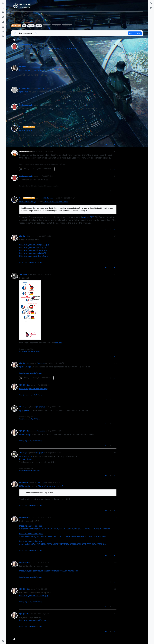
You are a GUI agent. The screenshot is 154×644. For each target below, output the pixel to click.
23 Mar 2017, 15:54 (42, 274)
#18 (115, 151)
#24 (115, 385)
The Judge (23, 274)
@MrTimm (24, 92)
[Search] (3, 37)
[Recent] (3, 8)
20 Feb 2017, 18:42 (47, 176)
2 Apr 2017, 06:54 (54, 431)
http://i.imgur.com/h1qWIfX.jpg (33, 250)
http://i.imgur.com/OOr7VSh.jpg (34, 595)
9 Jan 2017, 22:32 (46, 45)
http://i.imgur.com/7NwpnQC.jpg (34, 244)
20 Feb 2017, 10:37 (50, 127)
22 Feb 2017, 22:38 (65, 198)
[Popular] (3, 17)
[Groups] (3, 27)
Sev (21, 127)
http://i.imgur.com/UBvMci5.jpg (33, 256)
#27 (115, 453)
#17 (115, 127)
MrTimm (22, 67)
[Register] (151, 8)
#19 (115, 176)
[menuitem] (151, 3)
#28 (115, 482)
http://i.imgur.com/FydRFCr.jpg (29, 351)
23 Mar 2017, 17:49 (55, 363)
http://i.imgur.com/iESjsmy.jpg (33, 247)
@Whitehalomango (28, 201)
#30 (115, 562)
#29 (115, 517)
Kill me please (26, 459)
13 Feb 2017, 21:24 (54, 88)
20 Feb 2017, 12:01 (47, 151)
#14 (115, 67)
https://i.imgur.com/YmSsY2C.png (30, 262)
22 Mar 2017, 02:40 (44, 236)
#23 (115, 363)
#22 (115, 274)
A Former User (25, 88)
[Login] (151, 3)
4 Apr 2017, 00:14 (54, 453)
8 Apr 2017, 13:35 (43, 614)
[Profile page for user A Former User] (14, 90)
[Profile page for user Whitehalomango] (14, 153)
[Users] (3, 22)
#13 (115, 45)
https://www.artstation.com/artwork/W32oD (40, 70)
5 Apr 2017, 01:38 (43, 562)
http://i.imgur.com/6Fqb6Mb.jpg (34, 389)
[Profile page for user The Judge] (14, 276)
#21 (115, 236)
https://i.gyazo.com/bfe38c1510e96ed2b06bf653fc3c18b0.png (48, 48)
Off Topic (16, 26)
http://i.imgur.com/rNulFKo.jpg (33, 620)
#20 (115, 198)
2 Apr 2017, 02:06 (43, 385)
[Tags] (3, 12)
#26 (115, 431)
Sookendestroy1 (26, 45)
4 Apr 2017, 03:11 (54, 482)
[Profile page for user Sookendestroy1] (14, 46)
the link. (59, 343)
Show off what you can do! (56, 201)
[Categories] (3, 3)
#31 (115, 589)
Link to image (25, 130)
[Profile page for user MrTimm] (14, 68)
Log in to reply (135, 33)
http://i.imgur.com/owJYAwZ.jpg (34, 253)
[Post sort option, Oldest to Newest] (23, 33)
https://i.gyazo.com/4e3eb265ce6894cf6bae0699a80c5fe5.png (49, 571)
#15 (115, 88)
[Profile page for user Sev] (14, 128)
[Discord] (3, 32)
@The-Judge (25, 367)
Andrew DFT (88, 217)
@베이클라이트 (26, 410)
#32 (115, 614)
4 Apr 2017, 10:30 (43, 517)
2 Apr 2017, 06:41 (54, 407)
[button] (3, 641)
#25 (115, 407)
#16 (115, 105)
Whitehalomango (26, 151)
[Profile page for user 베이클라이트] (14, 238)
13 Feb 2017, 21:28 (46, 105)
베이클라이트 (24, 236)
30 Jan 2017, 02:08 (40, 67)
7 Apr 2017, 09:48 (43, 589)
